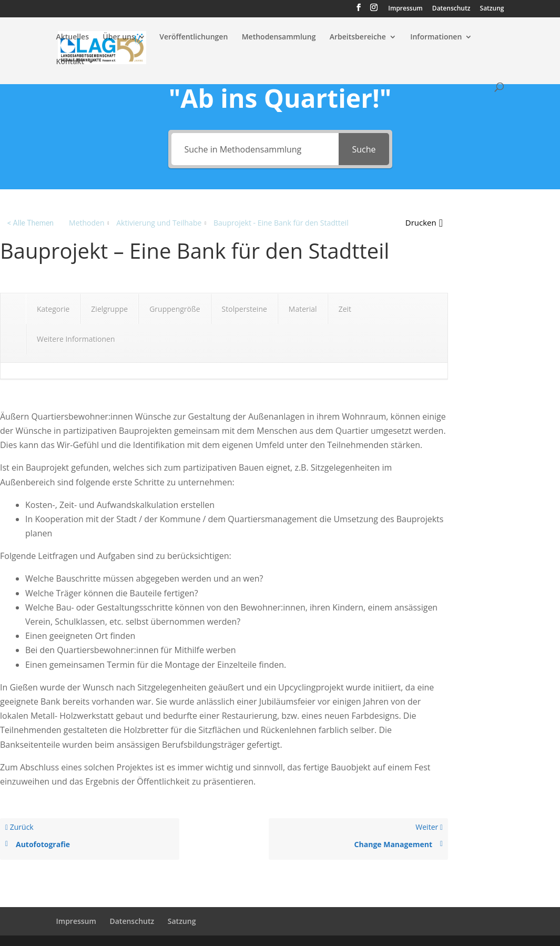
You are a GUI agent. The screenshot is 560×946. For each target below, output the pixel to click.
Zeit (345, 309)
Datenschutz (451, 9)
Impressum (405, 9)
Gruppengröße (175, 309)
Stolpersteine (245, 309)
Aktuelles (73, 37)
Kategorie (53, 309)
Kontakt (70, 62)
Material (303, 309)
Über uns (119, 37)
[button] (424, 223)
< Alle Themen (30, 223)
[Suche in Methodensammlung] (255, 149)
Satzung (492, 9)
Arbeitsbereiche (358, 37)
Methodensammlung (279, 37)
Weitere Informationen (76, 339)
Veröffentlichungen (194, 37)
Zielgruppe (109, 309)
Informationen (436, 37)
